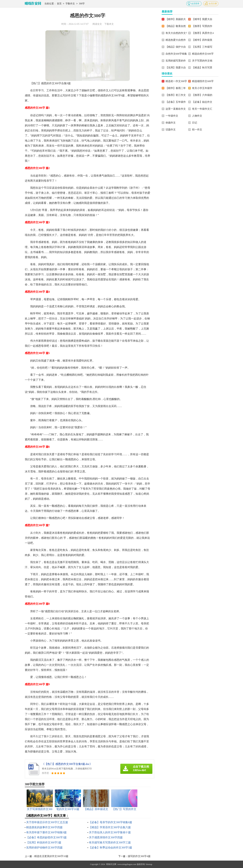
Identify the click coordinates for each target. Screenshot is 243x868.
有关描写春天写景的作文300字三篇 (110, 842)
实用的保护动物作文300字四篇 (44, 848)
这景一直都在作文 (176, 109)
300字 (82, 4)
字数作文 (70, 4)
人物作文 (197, 116)
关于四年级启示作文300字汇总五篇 (47, 822)
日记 (195, 123)
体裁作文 (171, 123)
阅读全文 (97, 24)
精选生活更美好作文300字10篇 (51, 856)
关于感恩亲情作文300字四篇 (106, 837)
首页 (59, 4)
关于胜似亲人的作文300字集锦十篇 (110, 832)
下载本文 (109, 24)
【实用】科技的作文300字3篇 (44, 842)
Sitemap (149, 864)
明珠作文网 (111, 864)
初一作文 (197, 130)
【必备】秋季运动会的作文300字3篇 (111, 848)
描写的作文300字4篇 (139, 856)
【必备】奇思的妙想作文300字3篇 (46, 837)
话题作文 (171, 130)
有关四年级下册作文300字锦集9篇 (46, 832)
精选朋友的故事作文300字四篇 (44, 827)
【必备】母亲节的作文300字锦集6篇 (111, 822)
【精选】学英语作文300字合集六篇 (110, 827)
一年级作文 (172, 116)
